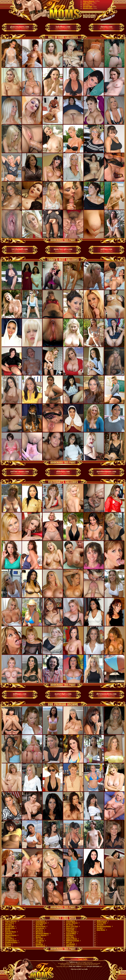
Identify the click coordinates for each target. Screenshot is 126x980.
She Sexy (86, 5)
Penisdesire (40, 928)
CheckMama (70, 921)
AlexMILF (100, 928)
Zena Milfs (39, 925)
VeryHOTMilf (87, 6)
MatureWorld (40, 946)
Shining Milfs (101, 923)
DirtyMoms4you (11, 941)
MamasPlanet (40, 926)
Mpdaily (38, 937)
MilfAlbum (70, 935)
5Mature (8, 946)
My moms (70, 925)
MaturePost (70, 928)
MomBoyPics (88, 8)
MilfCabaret (70, 946)
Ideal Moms (101, 930)
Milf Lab (69, 942)
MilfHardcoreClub (72, 941)
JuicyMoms (40, 941)
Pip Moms (39, 930)
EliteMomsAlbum (11, 942)
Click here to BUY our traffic (79, 969)
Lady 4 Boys (87, 3)
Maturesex (39, 932)
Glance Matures (89, 1)
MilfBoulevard (102, 921)
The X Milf (39, 939)
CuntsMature (40, 921)
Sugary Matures (72, 923)
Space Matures (41, 935)
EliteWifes (39, 944)
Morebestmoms (11, 935)
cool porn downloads (93, 966)
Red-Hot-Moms (10, 932)
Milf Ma (8, 930)
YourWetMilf (70, 944)
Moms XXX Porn (72, 926)
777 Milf (38, 942)
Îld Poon (8, 944)
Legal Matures (71, 932)
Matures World (71, 939)
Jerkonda (100, 925)
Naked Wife (70, 930)
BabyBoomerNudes (104, 926)
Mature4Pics (9, 939)
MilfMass (8, 937)
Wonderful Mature (42, 933)
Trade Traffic (83, 959)
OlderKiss (9, 933)
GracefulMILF (71, 933)
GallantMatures (41, 923)
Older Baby (70, 937)
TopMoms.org (73, 962)
